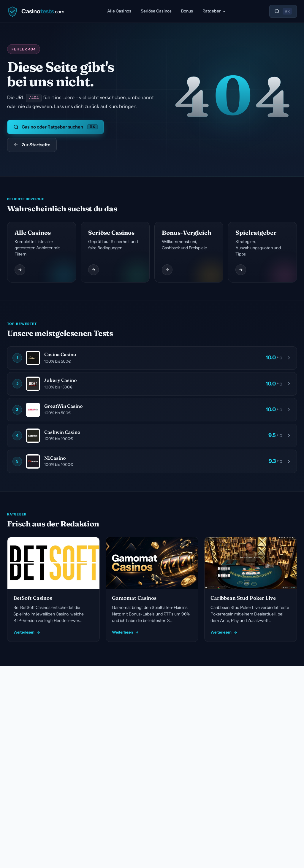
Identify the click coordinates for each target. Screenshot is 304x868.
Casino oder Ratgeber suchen (56, 127)
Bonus (187, 11)
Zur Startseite (32, 144)
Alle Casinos (119, 11)
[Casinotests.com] (36, 11)
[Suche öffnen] (283, 11)
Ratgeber (214, 11)
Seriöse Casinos (156, 11)
